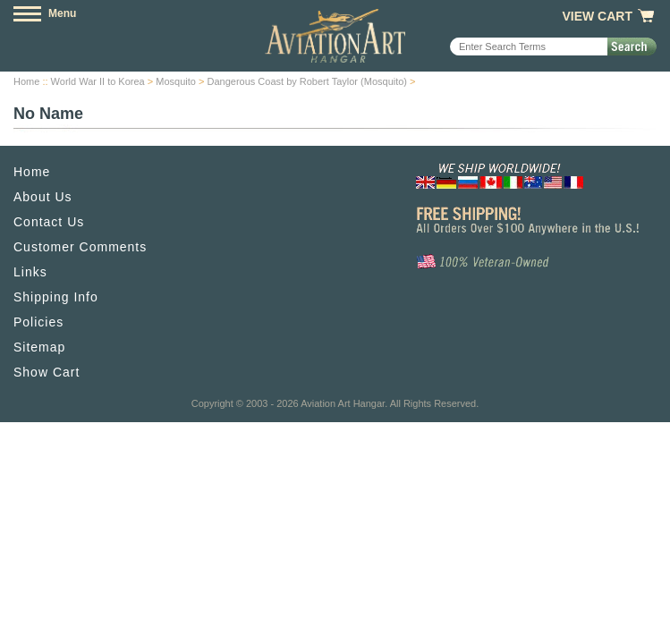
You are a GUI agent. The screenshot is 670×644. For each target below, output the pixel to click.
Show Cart (47, 372)
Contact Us (49, 222)
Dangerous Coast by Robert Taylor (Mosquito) (307, 81)
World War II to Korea (98, 81)
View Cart (597, 16)
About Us (43, 197)
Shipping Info (56, 297)
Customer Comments (80, 247)
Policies (38, 322)
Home (26, 81)
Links (30, 272)
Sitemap (39, 347)
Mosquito (176, 81)
